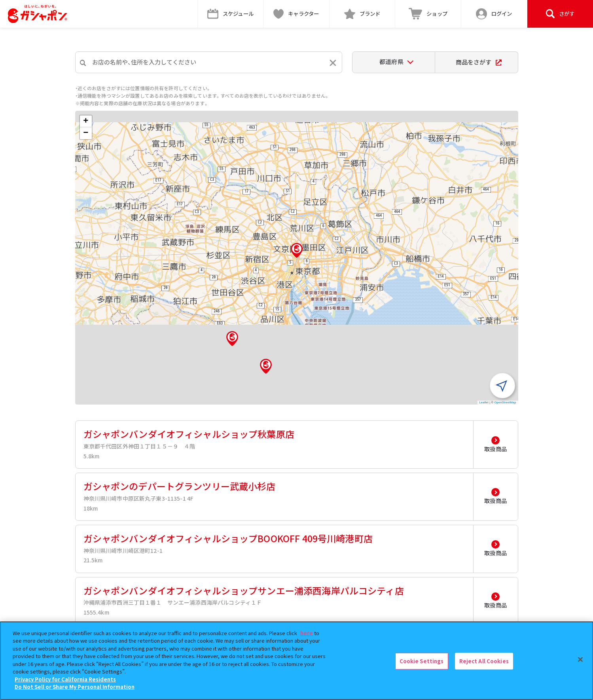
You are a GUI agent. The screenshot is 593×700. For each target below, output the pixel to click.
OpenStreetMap (505, 402)
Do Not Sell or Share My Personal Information (75, 687)
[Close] (580, 660)
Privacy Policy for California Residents (65, 679)
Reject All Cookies (484, 661)
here (307, 633)
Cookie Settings (422, 661)
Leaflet (484, 402)
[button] (297, 250)
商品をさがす (478, 62)
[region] (296, 661)
